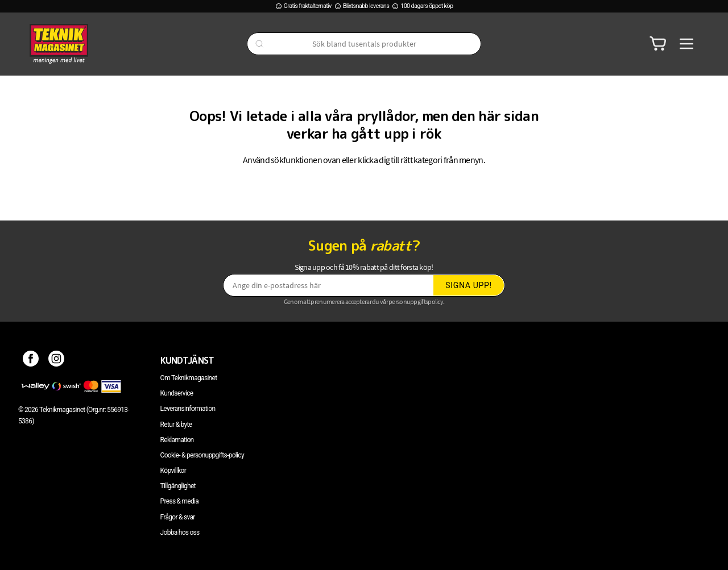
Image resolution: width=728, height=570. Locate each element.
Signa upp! (469, 285)
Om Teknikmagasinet (189, 378)
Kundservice (177, 393)
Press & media (180, 501)
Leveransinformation (188, 409)
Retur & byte (176, 425)
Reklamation (177, 440)
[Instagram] (57, 360)
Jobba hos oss (180, 532)
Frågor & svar (178, 517)
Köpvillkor (173, 471)
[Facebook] (31, 360)
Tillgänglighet (178, 486)
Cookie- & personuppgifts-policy (202, 455)
